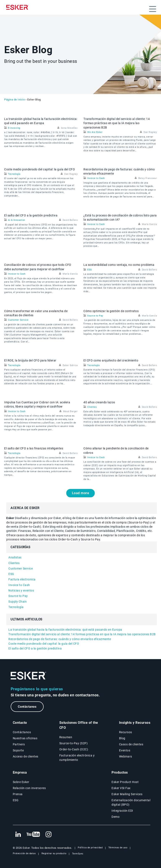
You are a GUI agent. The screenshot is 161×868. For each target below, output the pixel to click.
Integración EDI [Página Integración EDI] (122, 811)
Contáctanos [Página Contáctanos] (22, 732)
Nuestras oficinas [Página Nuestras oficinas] (25, 738)
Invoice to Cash (96, 178)
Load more (81, 493)
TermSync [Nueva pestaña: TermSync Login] (78, 854)
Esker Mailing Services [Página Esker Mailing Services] (127, 794)
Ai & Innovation (17, 220)
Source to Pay (95, 316)
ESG (90, 270)
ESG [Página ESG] (16, 800)
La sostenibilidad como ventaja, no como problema (119, 265)
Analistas (15, 557)
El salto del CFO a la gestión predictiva (31, 215)
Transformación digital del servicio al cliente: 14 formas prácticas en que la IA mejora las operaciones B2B (117, 123)
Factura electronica (22, 579)
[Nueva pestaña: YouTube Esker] (33, 835)
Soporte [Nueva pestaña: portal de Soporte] (18, 750)
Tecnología (14, 174)
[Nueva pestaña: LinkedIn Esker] (18, 835)
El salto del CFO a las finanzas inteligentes (34, 448)
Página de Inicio (14, 100)
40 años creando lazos (99, 402)
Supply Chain (18, 602)
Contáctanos (27, 707)
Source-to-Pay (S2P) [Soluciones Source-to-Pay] (74, 743)
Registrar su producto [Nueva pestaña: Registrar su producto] (54, 853)
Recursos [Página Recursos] (126, 732)
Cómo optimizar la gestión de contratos (111, 311)
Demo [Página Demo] (116, 817)
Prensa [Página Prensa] (18, 794)
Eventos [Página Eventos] (125, 750)
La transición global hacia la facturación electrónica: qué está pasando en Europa (65, 630)
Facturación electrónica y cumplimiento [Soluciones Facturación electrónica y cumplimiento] (77, 758)
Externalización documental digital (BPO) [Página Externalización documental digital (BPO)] (131, 802)
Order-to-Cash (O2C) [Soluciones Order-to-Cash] (74, 749)
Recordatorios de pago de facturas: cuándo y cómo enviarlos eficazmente (60, 639)
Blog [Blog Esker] (122, 738)
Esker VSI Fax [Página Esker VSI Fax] (121, 788)
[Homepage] (18, 7)
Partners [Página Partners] (19, 744)
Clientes (92, 407)
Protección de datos (24, 853)
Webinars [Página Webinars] (126, 756)
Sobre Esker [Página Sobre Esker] (21, 782)
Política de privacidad (90, 848)
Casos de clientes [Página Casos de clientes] (131, 744)
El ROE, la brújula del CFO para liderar (30, 360)
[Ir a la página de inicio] (29, 676)
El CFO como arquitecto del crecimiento (111, 360)
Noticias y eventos (21, 590)
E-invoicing (14, 128)
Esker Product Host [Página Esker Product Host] (125, 782)
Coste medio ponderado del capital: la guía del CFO (40, 169)
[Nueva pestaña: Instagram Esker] (49, 835)
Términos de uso (118, 848)
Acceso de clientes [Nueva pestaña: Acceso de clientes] (26, 756)
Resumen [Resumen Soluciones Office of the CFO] (66, 737)
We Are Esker (95, 132)
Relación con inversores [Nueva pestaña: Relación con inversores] (29, 788)
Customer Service (18, 320)
